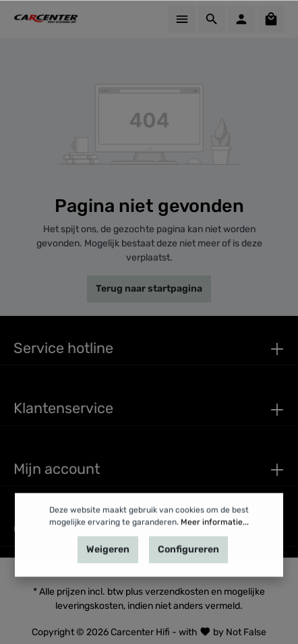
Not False (246, 632)
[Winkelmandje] (271, 19)
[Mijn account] (241, 19)
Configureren (188, 560)
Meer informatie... (215, 533)
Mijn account (57, 469)
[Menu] (182, 19)
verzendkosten (177, 592)
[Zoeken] (212, 19)
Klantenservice (63, 408)
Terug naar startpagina (149, 289)
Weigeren (108, 560)
